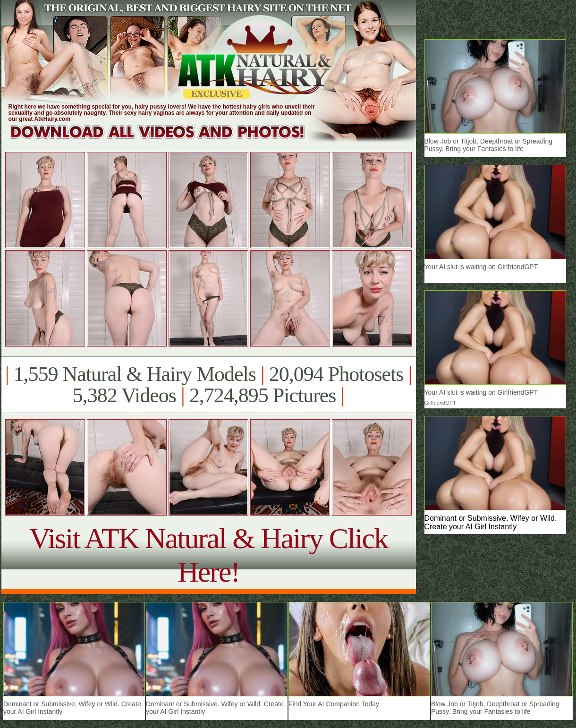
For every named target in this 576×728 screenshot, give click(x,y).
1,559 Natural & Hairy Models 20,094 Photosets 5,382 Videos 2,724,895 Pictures (208, 385)
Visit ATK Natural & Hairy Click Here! (208, 555)
